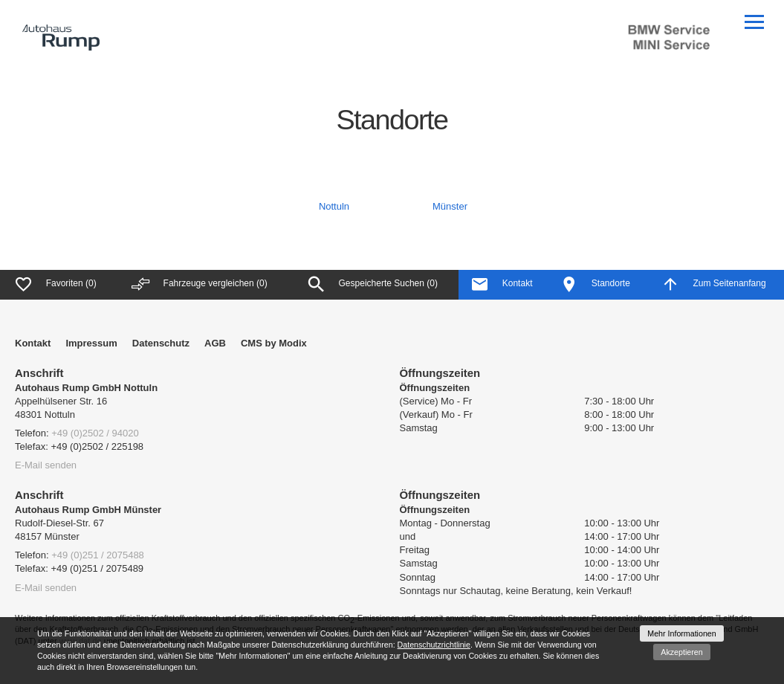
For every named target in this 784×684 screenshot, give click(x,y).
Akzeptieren (681, 652)
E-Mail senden (46, 465)
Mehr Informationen (681, 633)
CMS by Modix (274, 343)
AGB (215, 343)
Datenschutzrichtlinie (434, 645)
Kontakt (33, 343)
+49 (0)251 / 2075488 (98, 555)
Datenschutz (161, 343)
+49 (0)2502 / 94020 (95, 433)
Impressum (91, 343)
